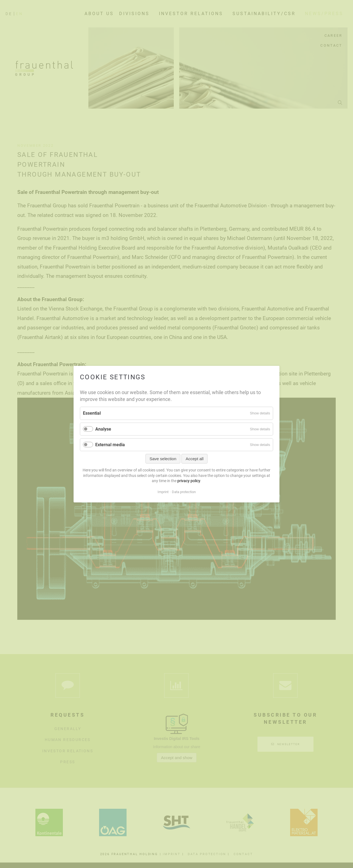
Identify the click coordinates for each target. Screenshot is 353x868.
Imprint (163, 492)
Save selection (163, 459)
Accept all (194, 459)
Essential (92, 413)
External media (110, 444)
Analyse (103, 429)
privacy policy (189, 481)
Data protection (184, 492)
